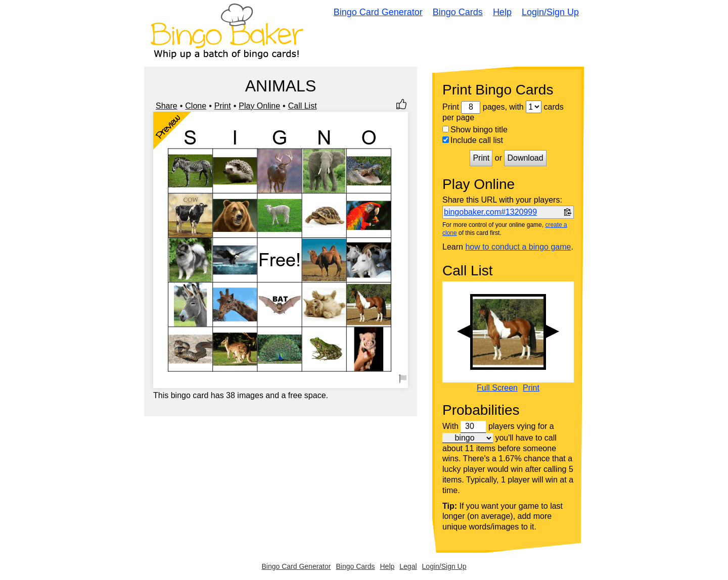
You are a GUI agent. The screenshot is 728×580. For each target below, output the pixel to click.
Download (525, 158)
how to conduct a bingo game (518, 247)
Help (502, 12)
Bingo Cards (458, 12)
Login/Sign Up (550, 12)
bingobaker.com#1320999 (490, 212)
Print (223, 106)
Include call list (473, 140)
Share (167, 106)
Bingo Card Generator (378, 12)
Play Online (259, 106)
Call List (303, 106)
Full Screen (497, 388)
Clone (196, 106)
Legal (408, 566)
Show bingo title (475, 130)
